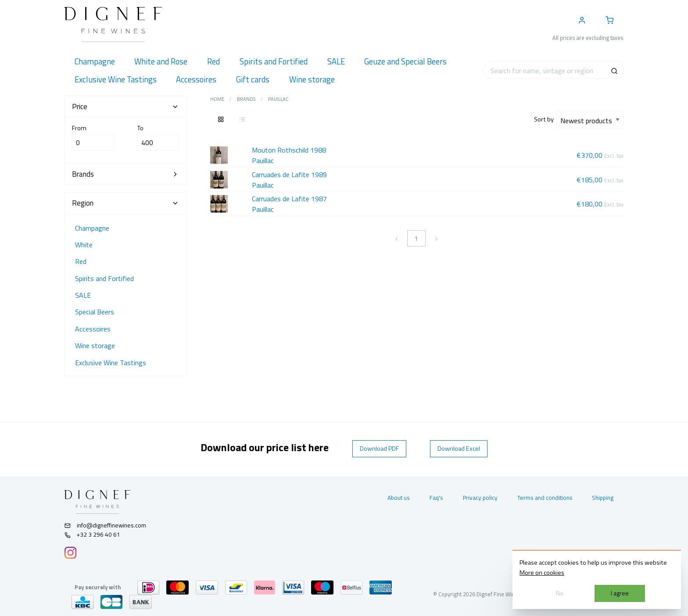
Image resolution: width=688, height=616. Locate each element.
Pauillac (278, 99)
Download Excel (459, 449)
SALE (83, 295)
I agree (620, 593)
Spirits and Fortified (104, 278)
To (158, 137)
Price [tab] (125, 107)
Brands (246, 99)
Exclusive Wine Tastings (111, 363)
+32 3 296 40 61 (92, 534)
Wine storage (95, 345)
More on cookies (542, 573)
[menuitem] (95, 62)
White (84, 245)
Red (81, 261)
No (560, 593)
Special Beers (95, 312)
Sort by (545, 119)
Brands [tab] (125, 174)
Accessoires (93, 329)
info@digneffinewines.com (105, 525)
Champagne (92, 228)
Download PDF (379, 449)
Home (217, 99)
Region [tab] (125, 203)
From (93, 137)
